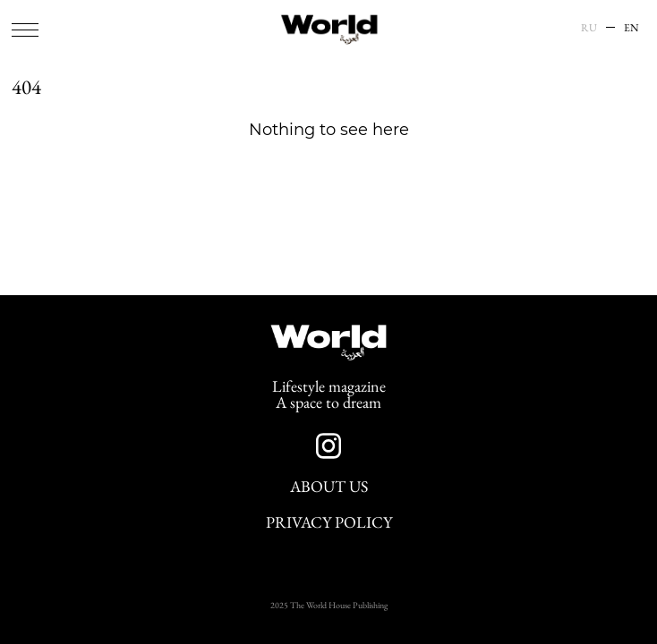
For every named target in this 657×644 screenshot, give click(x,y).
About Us (329, 487)
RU (589, 28)
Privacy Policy (329, 522)
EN (631, 28)
